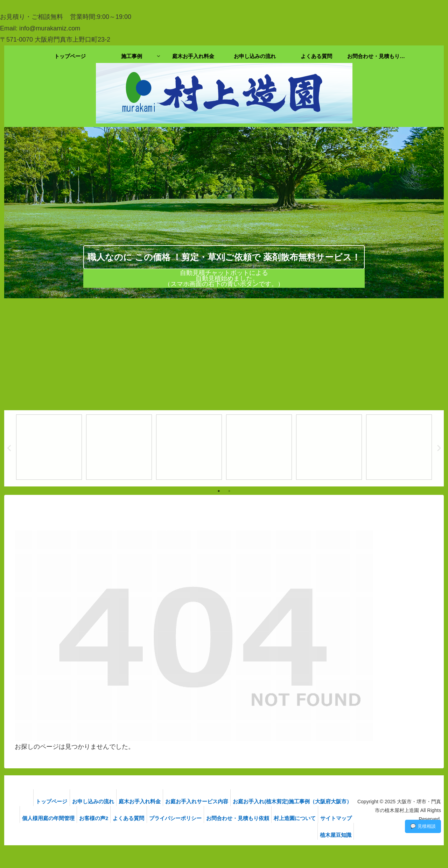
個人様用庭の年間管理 (73, 818)
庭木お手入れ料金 (136, 801)
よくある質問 (159, 818)
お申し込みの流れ (87, 801)
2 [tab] (229, 491)
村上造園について (333, 818)
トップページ (43, 801)
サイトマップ (299, 835)
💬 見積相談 (423, 826)
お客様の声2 (121, 818)
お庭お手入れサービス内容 (196, 801)
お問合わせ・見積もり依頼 (273, 818)
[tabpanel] (49, 447)
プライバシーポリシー (208, 818)
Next (439, 448)
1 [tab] (219, 491)
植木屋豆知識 (338, 835)
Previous (9, 448)
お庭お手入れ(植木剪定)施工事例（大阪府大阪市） (294, 801)
